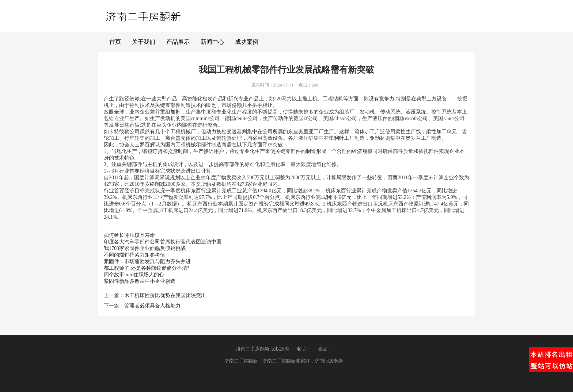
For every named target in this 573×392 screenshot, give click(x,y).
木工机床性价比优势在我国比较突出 (165, 295)
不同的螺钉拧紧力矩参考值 (134, 255)
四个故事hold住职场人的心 (134, 275)
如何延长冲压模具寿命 (129, 235)
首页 (115, 42)
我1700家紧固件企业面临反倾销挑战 (145, 248)
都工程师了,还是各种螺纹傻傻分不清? (147, 268)
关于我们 (144, 42)
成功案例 (247, 42)
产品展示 (178, 42)
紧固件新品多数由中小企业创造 (140, 281)
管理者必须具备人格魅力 (152, 306)
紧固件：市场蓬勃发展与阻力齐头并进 (147, 262)
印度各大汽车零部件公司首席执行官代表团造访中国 (163, 242)
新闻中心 (212, 42)
